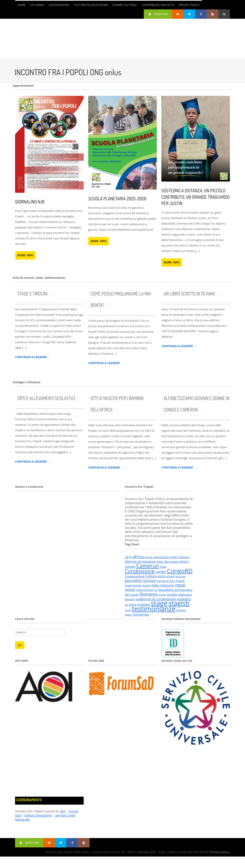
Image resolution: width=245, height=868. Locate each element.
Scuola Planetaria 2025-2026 (117, 198)
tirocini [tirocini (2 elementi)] (181, 610)
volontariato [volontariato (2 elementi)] (141, 614)
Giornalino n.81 (30, 202)
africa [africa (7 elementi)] (138, 557)
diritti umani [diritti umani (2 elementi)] (166, 576)
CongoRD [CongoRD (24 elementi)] (180, 571)
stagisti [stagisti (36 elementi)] (179, 603)
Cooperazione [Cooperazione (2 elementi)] (134, 576)
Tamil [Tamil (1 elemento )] (128, 610)
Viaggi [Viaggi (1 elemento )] (128, 615)
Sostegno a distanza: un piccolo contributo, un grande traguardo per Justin (196, 197)
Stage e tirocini (32, 294)
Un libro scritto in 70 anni (189, 294)
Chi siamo (37, 5)
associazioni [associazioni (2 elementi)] (162, 557)
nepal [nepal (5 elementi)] (180, 585)
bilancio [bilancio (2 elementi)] (184, 557)
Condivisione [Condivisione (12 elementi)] (140, 571)
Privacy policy (220, 852)
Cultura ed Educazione (91, 5)
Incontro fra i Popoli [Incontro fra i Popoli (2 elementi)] (171, 581)
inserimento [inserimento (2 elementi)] (133, 585)
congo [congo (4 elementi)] (161, 572)
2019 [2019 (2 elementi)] (128, 557)
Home (21, 5)
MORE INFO (25, 255)
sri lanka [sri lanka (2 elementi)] (131, 605)
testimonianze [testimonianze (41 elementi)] (154, 609)
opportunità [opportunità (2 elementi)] (145, 590)
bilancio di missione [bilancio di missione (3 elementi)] (140, 561)
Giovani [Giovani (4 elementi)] (150, 581)
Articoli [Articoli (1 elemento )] (149, 557)
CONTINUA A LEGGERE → (33, 357)
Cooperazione (59, 5)
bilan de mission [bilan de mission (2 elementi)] (168, 562)
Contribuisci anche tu (158, 5)
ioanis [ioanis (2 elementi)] (147, 585)
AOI (63, 811)
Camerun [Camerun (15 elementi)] (148, 566)
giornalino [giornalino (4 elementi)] (133, 581)
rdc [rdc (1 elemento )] (156, 590)
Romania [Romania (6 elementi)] (148, 594)
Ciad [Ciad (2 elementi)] (163, 567)
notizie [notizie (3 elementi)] (130, 589)
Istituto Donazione (38, 815)
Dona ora (158, 14)
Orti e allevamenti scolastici (46, 398)
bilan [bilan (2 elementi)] (174, 557)
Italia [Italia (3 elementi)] (156, 585)
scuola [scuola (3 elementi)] (172, 594)
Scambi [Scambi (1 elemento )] (162, 595)
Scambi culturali (125, 5)
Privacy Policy (189, 5)
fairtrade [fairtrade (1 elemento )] (180, 576)
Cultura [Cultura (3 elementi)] (151, 576)
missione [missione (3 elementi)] (167, 585)
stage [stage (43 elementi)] (159, 603)
